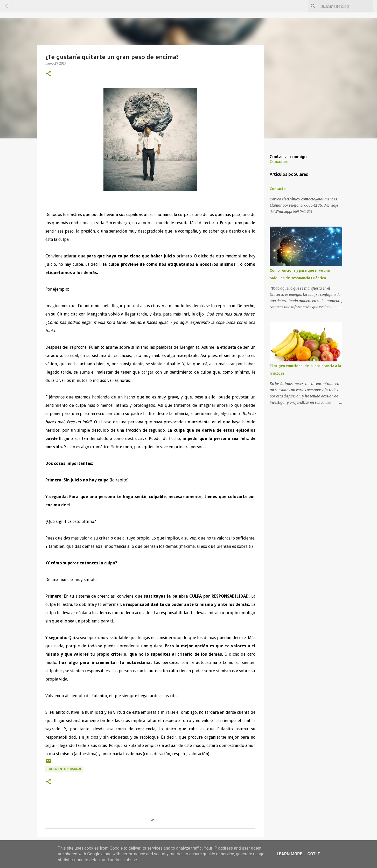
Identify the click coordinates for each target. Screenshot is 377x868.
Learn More (289, 854)
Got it (314, 854)
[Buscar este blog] (346, 6)
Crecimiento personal (64, 769)
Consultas (279, 162)
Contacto (278, 189)
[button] (48, 74)
